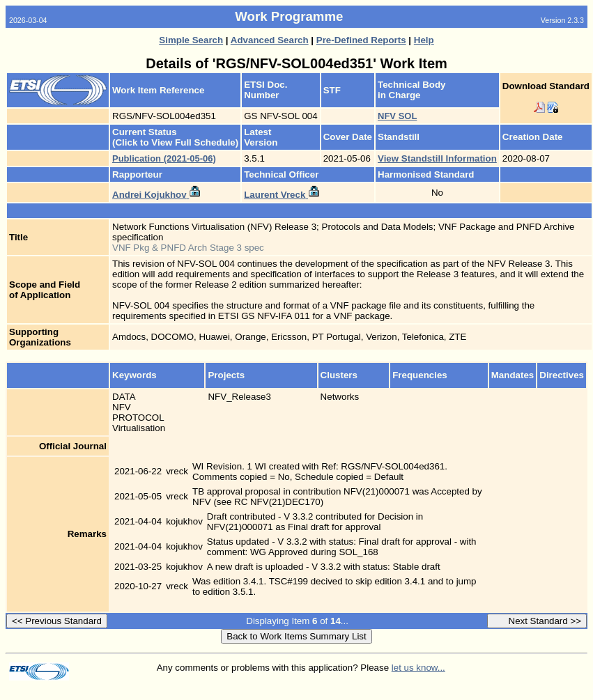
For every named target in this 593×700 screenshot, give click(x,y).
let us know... (418, 668)
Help (424, 40)
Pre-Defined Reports (361, 40)
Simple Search (191, 40)
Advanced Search (270, 40)
